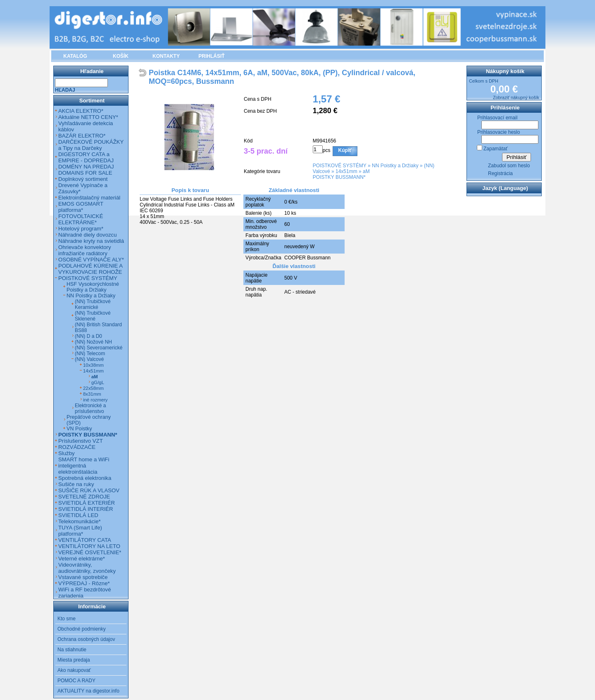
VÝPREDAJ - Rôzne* (84, 583)
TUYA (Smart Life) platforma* (80, 531)
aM (366, 171)
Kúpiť (345, 150)
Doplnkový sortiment (83, 179)
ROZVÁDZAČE (77, 447)
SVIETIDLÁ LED (78, 515)
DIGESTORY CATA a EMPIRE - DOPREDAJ (86, 157)
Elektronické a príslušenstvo (90, 408)
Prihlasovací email (497, 118)
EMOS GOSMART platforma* (81, 207)
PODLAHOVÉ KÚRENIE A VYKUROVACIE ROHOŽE (90, 269)
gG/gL (98, 382)
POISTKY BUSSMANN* (339, 177)
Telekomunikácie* (80, 521)
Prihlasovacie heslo (499, 132)
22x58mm (93, 388)
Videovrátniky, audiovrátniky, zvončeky (87, 568)
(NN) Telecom (90, 354)
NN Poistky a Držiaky (395, 166)
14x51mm (346, 171)
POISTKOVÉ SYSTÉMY (340, 166)
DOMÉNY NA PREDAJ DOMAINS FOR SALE (86, 170)
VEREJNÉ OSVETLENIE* (90, 552)
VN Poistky (79, 429)
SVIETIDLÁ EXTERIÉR (87, 503)
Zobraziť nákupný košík (516, 97)
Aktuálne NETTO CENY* (88, 117)
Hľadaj (65, 90)
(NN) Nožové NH (93, 342)
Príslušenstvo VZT (81, 441)
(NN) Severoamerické (99, 348)
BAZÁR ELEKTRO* (82, 136)
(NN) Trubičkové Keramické (93, 304)
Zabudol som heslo (509, 166)
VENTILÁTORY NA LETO (89, 546)
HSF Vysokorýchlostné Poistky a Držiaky (93, 287)
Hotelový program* (81, 229)
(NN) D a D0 (88, 336)
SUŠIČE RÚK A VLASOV (89, 490)
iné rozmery (95, 400)
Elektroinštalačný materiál (89, 198)
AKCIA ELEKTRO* (81, 111)
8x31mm (92, 394)
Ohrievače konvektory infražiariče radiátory (85, 250)
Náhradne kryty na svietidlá (91, 241)
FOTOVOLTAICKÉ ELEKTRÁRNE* (81, 219)
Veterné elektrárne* (82, 559)
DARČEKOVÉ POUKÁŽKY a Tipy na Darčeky (91, 145)
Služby (67, 453)
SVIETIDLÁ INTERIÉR (86, 509)
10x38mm (93, 365)
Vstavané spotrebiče (83, 577)
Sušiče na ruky (76, 484)
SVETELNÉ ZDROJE (84, 497)
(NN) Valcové (89, 359)
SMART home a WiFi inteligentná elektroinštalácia (84, 466)
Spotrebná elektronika (85, 478)
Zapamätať (496, 149)
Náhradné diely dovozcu (88, 235)
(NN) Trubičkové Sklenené (93, 316)
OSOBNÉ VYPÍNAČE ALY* (91, 260)
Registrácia (500, 173)
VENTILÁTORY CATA (85, 540)
